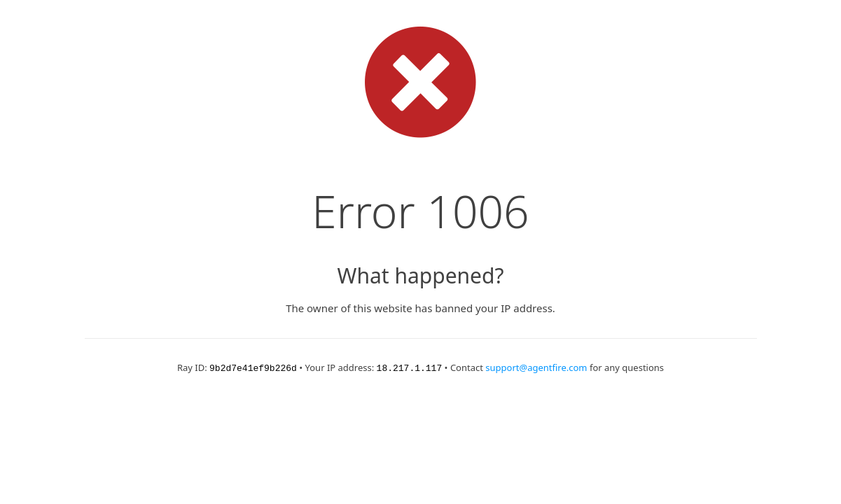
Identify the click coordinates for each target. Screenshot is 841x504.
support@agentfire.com (536, 367)
